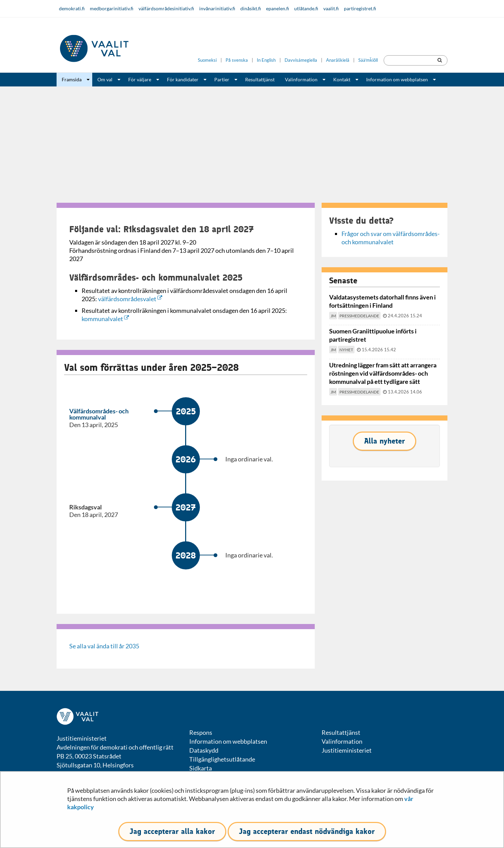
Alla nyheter (385, 441)
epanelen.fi (278, 8)
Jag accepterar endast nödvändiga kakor (307, 831)
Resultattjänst (260, 79)
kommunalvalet (105, 319)
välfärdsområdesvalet (130, 299)
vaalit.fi (331, 8)
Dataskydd (204, 750)
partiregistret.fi (360, 8)
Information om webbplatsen (397, 79)
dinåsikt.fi (251, 8)
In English (266, 60)
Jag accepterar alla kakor (172, 831)
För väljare (140, 79)
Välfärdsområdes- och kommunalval (99, 414)
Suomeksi (207, 60)
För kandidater (183, 79)
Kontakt (342, 79)
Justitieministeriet (347, 750)
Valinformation (301, 79)
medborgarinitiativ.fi (112, 8)
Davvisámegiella (301, 60)
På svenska (237, 60)
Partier (222, 79)
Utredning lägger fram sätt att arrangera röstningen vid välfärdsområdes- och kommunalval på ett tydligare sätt (383, 373)
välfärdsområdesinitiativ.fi (166, 8)
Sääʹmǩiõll (368, 60)
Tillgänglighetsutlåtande (222, 759)
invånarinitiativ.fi (217, 8)
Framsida (72, 79)
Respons (201, 732)
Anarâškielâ (338, 60)
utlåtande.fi (306, 8)
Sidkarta (201, 768)
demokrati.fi (72, 8)
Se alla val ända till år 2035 (104, 646)
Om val (105, 79)
